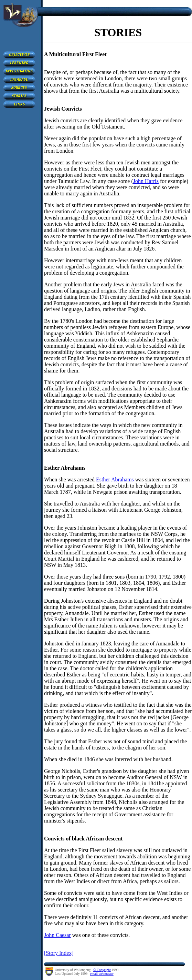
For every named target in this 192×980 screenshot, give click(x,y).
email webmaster (102, 974)
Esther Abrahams (115, 479)
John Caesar (57, 935)
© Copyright (102, 970)
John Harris (146, 181)
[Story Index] (59, 953)
